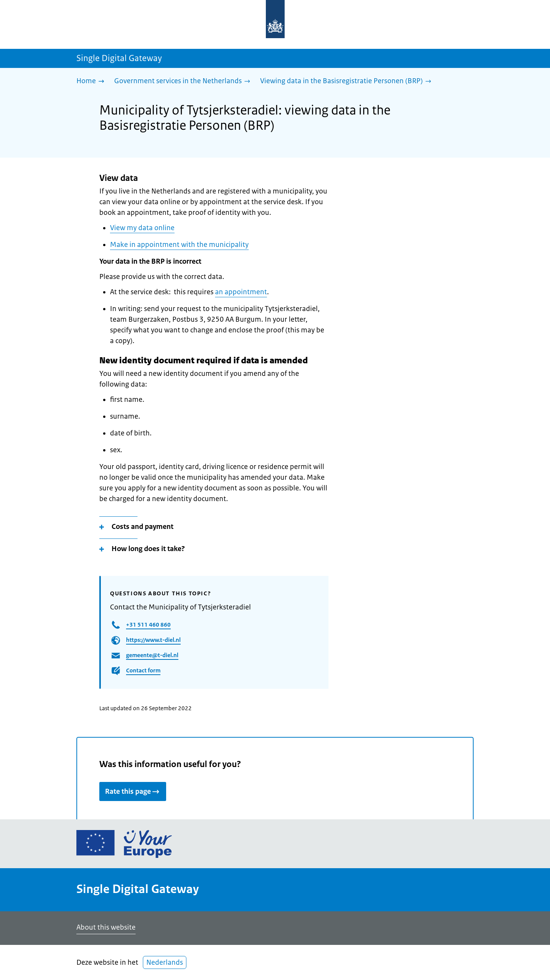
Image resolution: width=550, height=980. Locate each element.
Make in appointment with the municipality (179, 245)
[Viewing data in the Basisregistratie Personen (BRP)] (348, 81)
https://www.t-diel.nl (153, 640)
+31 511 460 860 (148, 625)
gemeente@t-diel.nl (152, 655)
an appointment (241, 292)
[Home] (92, 81)
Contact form (143, 670)
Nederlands (165, 962)
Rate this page (133, 791)
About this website (106, 927)
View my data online (142, 228)
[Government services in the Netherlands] (184, 81)
